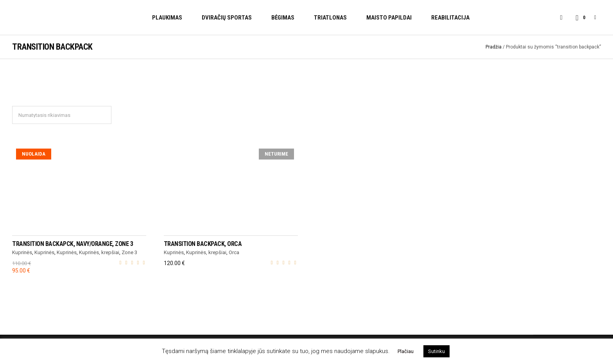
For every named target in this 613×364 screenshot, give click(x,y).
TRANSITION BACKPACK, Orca (203, 244)
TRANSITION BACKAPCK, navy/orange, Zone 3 (73, 244)
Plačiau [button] (406, 351)
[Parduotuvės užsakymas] (62, 115)
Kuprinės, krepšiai (99, 252)
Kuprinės (22, 252)
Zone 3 (129, 252)
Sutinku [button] (436, 351)
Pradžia (494, 47)
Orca (234, 252)
